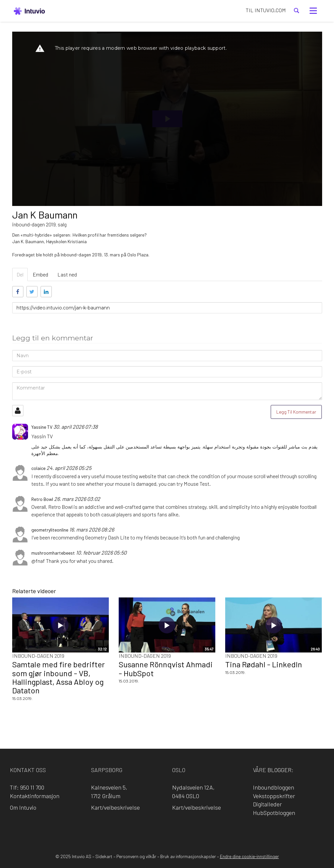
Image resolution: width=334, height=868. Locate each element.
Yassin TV (42, 436)
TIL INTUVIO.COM (266, 10)
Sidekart (104, 856)
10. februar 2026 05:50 (101, 552)
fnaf (40, 561)
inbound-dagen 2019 (34, 224)
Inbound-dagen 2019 (38, 656)
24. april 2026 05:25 (69, 468)
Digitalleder (267, 804)
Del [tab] (20, 274)
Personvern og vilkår (136, 856)
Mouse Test (197, 484)
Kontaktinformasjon (35, 796)
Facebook (139, 830)
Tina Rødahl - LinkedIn (264, 664)
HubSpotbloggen (274, 813)
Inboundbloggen (273, 787)
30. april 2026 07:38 (76, 427)
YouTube (195, 830)
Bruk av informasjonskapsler (188, 856)
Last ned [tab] (67, 274)
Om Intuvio (23, 807)
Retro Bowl (60, 507)
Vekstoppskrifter (274, 796)
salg (62, 224)
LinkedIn (158, 830)
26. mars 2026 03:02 (77, 499)
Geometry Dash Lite (107, 537)
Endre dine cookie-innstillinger (249, 856)
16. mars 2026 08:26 (92, 529)
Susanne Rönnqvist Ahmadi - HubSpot (166, 668)
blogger (279, 770)
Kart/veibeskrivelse (115, 807)
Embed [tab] (40, 274)
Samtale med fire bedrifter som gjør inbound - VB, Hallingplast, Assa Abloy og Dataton (59, 677)
